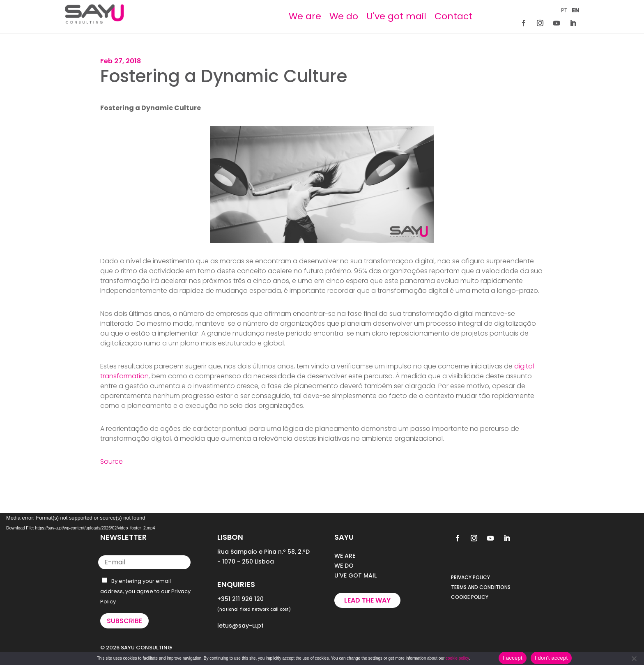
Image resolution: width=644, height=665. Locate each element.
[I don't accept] (634, 658)
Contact (453, 16)
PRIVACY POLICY (470, 577)
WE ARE (345, 556)
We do (344, 16)
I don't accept (551, 658)
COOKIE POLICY (470, 597)
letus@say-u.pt (240, 626)
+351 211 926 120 (240, 599)
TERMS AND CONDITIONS (481, 587)
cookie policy (457, 658)
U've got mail (396, 16)
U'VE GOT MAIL (355, 575)
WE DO (344, 566)
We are (305, 16)
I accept (513, 658)
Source (112, 461)
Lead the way (367, 600)
